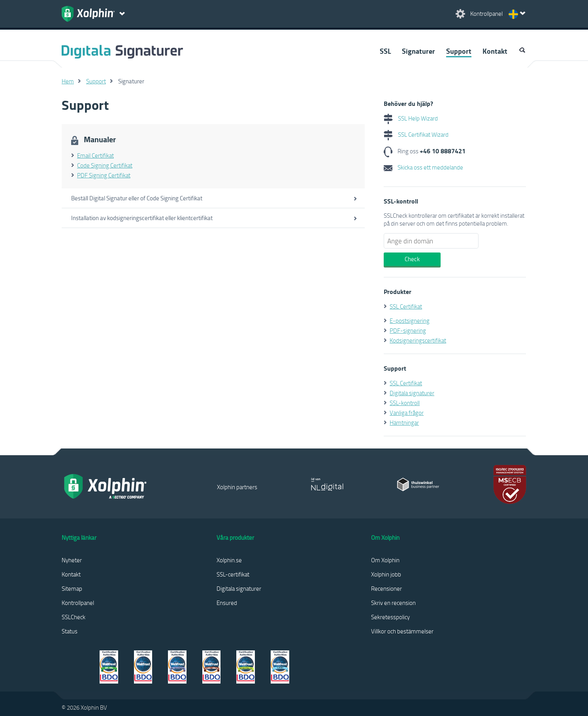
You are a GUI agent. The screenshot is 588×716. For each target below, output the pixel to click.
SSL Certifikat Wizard (416, 134)
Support (459, 51)
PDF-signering (408, 330)
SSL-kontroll (405, 403)
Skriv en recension (393, 603)
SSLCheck (73, 617)
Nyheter (72, 560)
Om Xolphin (385, 560)
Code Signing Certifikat (105, 165)
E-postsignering (410, 320)
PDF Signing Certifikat (104, 175)
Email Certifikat (95, 155)
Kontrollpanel (78, 603)
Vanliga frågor (407, 413)
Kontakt (495, 51)
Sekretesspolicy (390, 617)
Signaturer (418, 51)
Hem (68, 81)
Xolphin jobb (386, 574)
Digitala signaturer (412, 393)
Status (70, 631)
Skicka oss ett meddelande (423, 167)
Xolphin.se (229, 560)
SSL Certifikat (406, 306)
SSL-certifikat (233, 574)
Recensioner (386, 588)
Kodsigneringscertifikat (418, 340)
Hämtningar (404, 422)
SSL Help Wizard (411, 118)
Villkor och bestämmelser (402, 631)
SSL (385, 51)
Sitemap (72, 588)
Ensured (227, 603)
